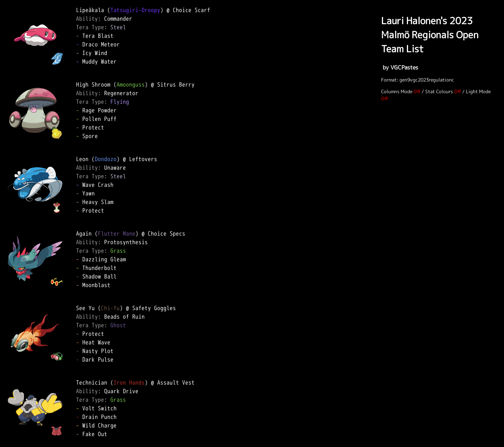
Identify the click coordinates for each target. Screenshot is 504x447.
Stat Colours (439, 91)
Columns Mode (397, 91)
